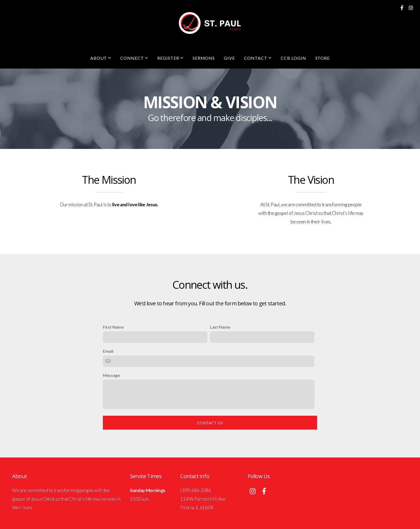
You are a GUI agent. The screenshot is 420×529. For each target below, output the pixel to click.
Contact (258, 58)
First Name (113, 327)
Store (323, 58)
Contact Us (210, 423)
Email (108, 351)
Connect (134, 58)
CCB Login (293, 58)
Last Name (220, 327)
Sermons (204, 58)
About (101, 58)
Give (229, 58)
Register (170, 58)
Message (111, 375)
